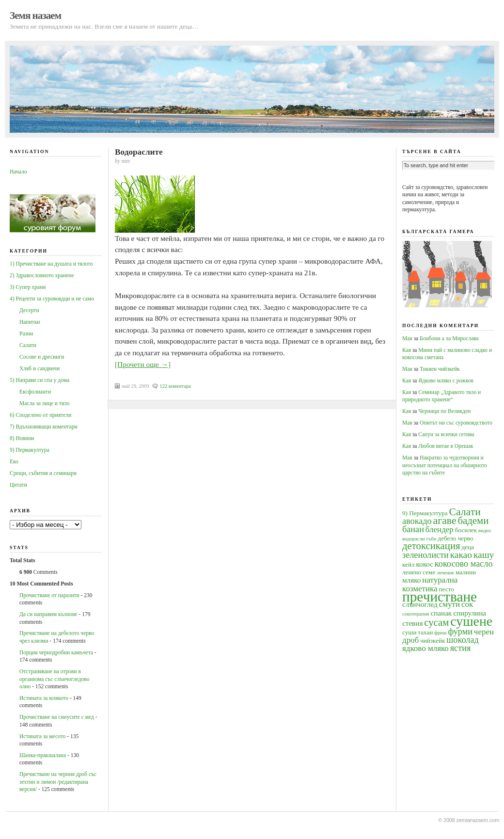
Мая (407, 338)
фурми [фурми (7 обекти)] (460, 632)
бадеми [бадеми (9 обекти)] (473, 521)
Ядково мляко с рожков (446, 380)
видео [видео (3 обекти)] (485, 530)
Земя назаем (35, 16)
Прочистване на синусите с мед (57, 717)
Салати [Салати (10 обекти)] (465, 512)
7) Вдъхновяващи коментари (44, 427)
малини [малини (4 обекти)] (466, 572)
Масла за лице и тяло (45, 403)
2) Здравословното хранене (42, 275)
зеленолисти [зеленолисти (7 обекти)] (425, 555)
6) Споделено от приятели (40, 415)
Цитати (18, 485)
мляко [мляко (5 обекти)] (411, 580)
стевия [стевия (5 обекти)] (412, 623)
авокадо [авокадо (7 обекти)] (417, 521)
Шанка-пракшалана (43, 755)
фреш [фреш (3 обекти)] (440, 633)
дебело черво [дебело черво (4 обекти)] (455, 538)
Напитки (30, 322)
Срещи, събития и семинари (43, 473)
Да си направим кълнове (48, 614)
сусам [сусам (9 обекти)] (436, 622)
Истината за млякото (44, 698)
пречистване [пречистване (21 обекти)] (440, 597)
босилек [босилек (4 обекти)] (466, 530)
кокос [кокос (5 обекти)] (425, 564)
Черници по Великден (444, 411)
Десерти (29, 310)
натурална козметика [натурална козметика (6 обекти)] (430, 584)
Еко (14, 461)
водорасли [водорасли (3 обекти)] (414, 539)
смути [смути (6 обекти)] (449, 604)
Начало (18, 172)
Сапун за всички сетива (446, 434)
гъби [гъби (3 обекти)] (431, 539)
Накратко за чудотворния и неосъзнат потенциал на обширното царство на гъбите (445, 465)
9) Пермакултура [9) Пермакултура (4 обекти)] (425, 513)
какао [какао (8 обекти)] (461, 555)
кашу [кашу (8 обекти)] (484, 555)
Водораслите (139, 152)
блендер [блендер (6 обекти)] (440, 530)
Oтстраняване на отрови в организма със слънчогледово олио (54, 679)
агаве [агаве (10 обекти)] (445, 521)
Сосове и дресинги (42, 357)
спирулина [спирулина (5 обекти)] (470, 613)
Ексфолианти (35, 392)
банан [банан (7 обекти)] (413, 529)
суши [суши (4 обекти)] (409, 632)
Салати (28, 345)
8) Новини (22, 438)
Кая (407, 350)
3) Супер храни (28, 287)
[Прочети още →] (143, 364)
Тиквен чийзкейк (440, 369)
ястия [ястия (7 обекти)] (461, 648)
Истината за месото (42, 736)
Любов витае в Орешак (446, 446)
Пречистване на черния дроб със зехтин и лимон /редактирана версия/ (58, 782)
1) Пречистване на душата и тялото (51, 264)
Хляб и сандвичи (39, 368)
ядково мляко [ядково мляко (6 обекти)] (425, 648)
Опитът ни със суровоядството (456, 423)
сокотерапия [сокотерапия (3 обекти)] (416, 614)
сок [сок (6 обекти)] (467, 604)
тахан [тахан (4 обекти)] (425, 632)
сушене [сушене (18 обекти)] (471, 621)
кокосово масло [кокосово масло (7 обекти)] (464, 564)
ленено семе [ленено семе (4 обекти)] (419, 572)
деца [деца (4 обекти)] (467, 547)
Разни (26, 333)
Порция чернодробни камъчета (56, 652)
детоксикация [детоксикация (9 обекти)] (431, 546)
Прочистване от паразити (49, 595)
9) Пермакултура (30, 450)
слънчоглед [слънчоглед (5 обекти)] (420, 604)
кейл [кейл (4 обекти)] (409, 564)
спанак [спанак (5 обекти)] (441, 613)
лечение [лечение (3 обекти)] (445, 573)
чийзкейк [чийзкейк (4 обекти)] (433, 641)
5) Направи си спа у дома (39, 380)
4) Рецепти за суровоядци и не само (52, 299)
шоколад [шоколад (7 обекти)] (462, 640)
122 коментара (175, 386)
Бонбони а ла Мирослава (449, 338)
